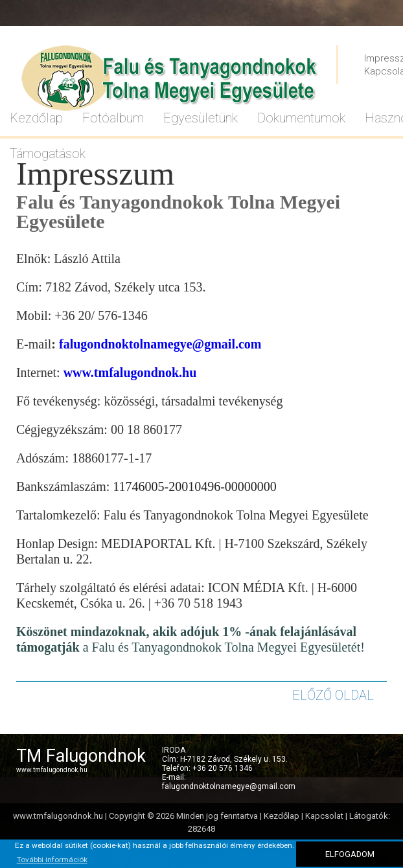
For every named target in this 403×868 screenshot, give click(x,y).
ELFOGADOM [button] (350, 854)
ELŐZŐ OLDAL (333, 695)
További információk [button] (52, 860)
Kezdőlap (282, 816)
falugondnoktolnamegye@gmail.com (160, 344)
